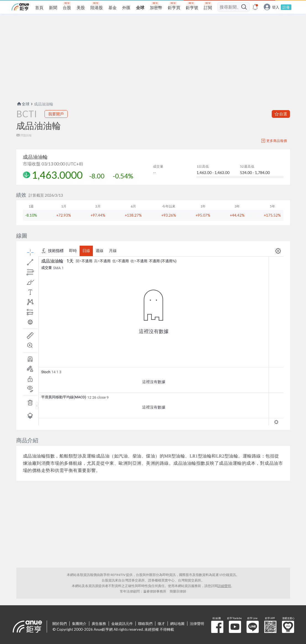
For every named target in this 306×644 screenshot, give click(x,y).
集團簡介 (79, 624)
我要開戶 (56, 114)
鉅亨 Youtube (235, 627)
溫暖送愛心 (288, 627)
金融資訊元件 (122, 624)
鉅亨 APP (270, 627)
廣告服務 (99, 624)
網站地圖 (177, 624)
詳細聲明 (224, 586)
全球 (23, 104)
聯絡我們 (145, 624)
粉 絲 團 (217, 627)
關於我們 (60, 624)
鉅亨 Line (253, 627)
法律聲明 (197, 624)
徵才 (161, 624)
